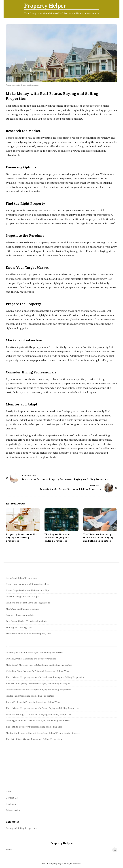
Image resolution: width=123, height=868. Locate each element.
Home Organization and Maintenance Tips (28, 590)
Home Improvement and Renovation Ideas (28, 584)
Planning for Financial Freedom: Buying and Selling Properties (38, 721)
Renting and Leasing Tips (19, 627)
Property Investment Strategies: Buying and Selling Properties (38, 690)
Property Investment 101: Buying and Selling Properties (22, 538)
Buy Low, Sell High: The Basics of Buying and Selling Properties (39, 714)
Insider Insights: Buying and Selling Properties (30, 696)
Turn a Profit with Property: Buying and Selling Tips (33, 702)
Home (9, 792)
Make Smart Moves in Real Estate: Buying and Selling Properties (39, 665)
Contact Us (12, 798)
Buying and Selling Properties (21, 578)
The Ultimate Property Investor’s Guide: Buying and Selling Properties (98, 538)
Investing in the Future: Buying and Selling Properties (71, 489)
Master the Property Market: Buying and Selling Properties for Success (43, 733)
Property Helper (45, 6)
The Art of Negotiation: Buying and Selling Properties (34, 739)
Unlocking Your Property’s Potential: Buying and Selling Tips (37, 671)
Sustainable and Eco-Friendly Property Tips (29, 634)
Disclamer (11, 804)
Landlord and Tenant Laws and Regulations (28, 603)
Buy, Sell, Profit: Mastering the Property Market (31, 659)
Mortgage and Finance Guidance (22, 609)
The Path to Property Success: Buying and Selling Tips (34, 727)
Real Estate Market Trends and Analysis (26, 621)
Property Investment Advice (20, 615)
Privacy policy (13, 810)
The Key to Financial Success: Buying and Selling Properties (57, 538)
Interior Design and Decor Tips (22, 597)
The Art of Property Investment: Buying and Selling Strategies (38, 683)
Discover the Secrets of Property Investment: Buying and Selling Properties (65, 479)
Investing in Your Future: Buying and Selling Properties (34, 653)
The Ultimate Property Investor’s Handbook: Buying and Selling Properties (45, 677)
